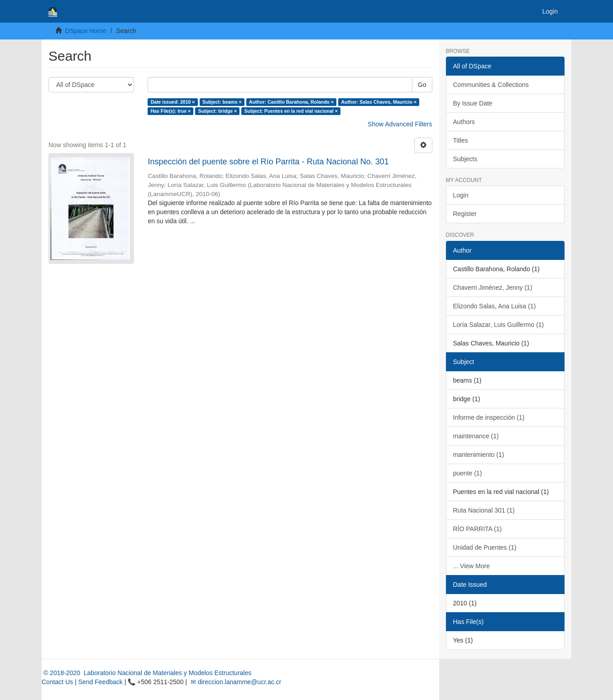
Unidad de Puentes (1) (485, 547)
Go (422, 85)
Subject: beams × (222, 102)
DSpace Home (86, 31)
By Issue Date (473, 103)
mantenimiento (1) (479, 455)
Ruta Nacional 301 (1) (484, 510)
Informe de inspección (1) (489, 417)
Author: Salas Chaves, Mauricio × (379, 102)
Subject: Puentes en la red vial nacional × (291, 111)
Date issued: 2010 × (173, 102)
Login (461, 195)
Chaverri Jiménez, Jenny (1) (493, 288)
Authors (464, 122)
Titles (461, 140)
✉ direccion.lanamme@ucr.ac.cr (235, 682)
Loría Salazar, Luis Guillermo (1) (499, 325)
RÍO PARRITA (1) (478, 529)
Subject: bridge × (218, 111)
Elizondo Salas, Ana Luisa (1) (495, 306)
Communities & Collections (491, 85)
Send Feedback (101, 682)
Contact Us (57, 682)
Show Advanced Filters (400, 124)
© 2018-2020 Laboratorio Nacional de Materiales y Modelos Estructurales (146, 673)
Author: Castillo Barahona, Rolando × (291, 102)
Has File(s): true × (171, 111)
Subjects (465, 159)
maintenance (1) (476, 436)
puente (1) (468, 473)
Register (465, 214)
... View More (472, 566)
